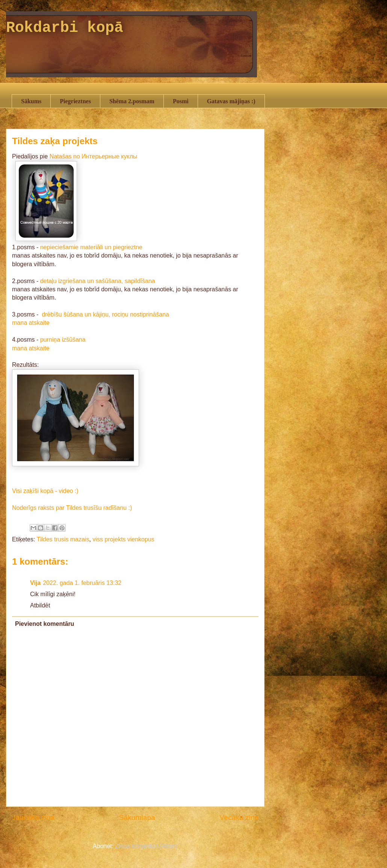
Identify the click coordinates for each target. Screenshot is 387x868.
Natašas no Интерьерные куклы (94, 156)
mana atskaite (31, 323)
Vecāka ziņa (239, 818)
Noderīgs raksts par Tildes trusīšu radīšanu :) (72, 508)
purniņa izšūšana (63, 340)
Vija (35, 583)
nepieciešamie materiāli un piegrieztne (91, 247)
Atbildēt (40, 605)
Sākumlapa (137, 818)
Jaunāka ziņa (33, 818)
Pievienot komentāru (45, 624)
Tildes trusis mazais (63, 539)
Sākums (31, 101)
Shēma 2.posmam (132, 101)
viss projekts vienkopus (123, 539)
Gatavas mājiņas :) (231, 101)
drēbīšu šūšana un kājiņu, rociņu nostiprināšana (105, 314)
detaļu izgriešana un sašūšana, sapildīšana (98, 281)
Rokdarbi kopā (65, 28)
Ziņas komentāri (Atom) (147, 846)
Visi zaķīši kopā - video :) (45, 491)
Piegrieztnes (75, 101)
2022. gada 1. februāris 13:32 (82, 583)
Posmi (181, 101)
